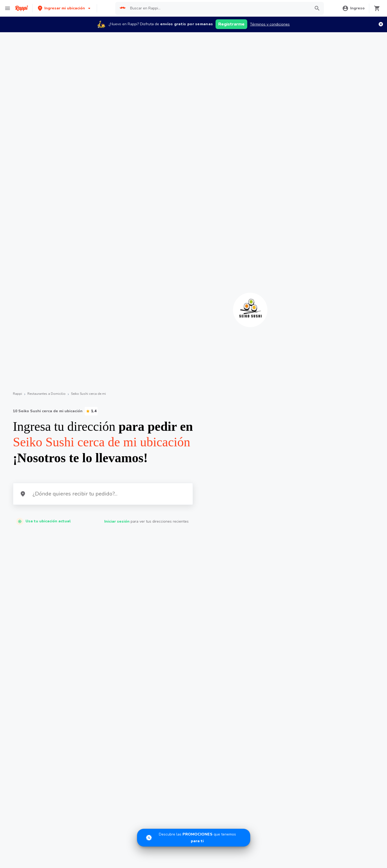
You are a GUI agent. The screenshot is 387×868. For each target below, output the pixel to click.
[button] (65, 8)
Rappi (17, 394)
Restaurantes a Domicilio (46, 394)
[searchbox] (218, 8)
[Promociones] (194, 838)
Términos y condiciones (270, 24)
